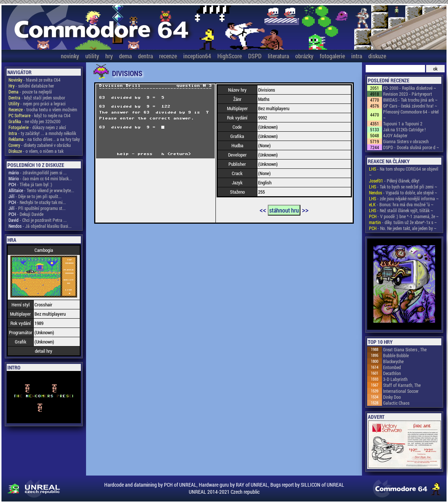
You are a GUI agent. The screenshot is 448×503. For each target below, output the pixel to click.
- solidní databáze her (31, 86)
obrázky (304, 56)
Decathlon (392, 373)
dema (125, 56)
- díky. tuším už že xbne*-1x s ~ (403, 222)
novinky (70, 56)
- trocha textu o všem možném (43, 109)
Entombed (392, 367)
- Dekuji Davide (26, 214)
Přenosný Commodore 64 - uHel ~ (411, 115)
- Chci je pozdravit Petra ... (38, 220)
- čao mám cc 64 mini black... (40, 178)
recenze (168, 56)
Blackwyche (393, 361)
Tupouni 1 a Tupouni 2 (403, 124)
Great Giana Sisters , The (405, 349)
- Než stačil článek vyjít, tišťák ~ (401, 210)
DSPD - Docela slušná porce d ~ (411, 147)
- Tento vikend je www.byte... (41, 190)
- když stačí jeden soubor (37, 98)
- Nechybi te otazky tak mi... (37, 202)
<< (263, 210)
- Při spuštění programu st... (37, 208)
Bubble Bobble (396, 355)
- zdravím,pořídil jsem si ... (38, 172)
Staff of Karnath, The (402, 385)
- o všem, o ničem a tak (36, 151)
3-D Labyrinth (395, 379)
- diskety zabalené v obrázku (40, 145)
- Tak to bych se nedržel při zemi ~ (403, 187)
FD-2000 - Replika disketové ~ (410, 88)
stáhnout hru (284, 210)
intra (357, 56)
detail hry (44, 351)
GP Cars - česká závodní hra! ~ (410, 106)
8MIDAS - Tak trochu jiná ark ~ (410, 100)
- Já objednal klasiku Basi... (40, 226)
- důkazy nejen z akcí (37, 127)
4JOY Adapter (395, 135)
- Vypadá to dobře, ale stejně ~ (403, 193)
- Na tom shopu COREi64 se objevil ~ (404, 172)
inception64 (197, 56)
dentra (145, 56)
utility (92, 56)
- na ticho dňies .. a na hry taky (44, 139)
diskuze (377, 56)
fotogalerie (332, 56)
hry (109, 56)
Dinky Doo (392, 397)
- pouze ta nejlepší (30, 92)
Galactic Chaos (396, 403)
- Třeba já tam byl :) (30, 184)
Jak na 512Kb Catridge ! (404, 129)
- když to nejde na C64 (39, 115)
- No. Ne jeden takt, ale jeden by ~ (403, 228)
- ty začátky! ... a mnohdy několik (42, 133)
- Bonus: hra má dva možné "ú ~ (401, 204)
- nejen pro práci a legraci (37, 103)
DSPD (255, 56)
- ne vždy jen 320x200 (34, 121)
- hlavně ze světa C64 (34, 80)
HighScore (230, 56)
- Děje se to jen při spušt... (35, 196)
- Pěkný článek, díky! (394, 181)
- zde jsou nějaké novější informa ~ (404, 198)
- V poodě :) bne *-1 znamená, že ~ (404, 216)
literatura (278, 56)
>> (305, 210)
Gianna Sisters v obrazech (406, 141)
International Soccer (401, 391)
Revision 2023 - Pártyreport (408, 94)
